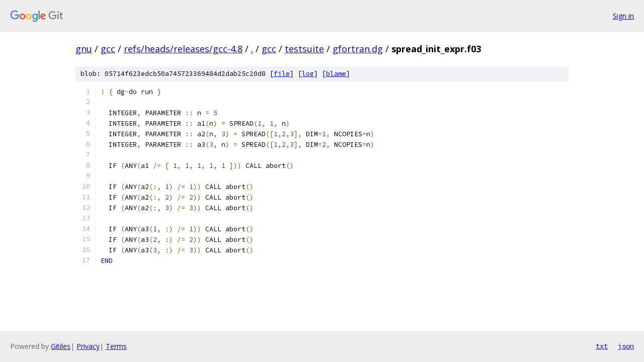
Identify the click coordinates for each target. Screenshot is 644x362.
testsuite (304, 49)
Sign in (623, 16)
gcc (108, 49)
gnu (84, 49)
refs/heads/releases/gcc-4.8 (183, 49)
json (626, 346)
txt (602, 346)
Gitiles (61, 346)
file (282, 74)
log (308, 74)
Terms (116, 346)
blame (336, 74)
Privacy (88, 346)
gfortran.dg (358, 49)
